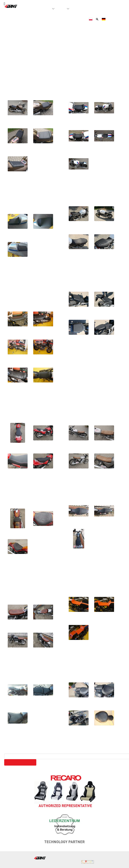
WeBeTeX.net (118, 862)
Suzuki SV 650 (87, 490)
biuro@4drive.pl (81, 858)
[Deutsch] (104, 19)
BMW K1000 (23, 79)
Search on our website (20, 762)
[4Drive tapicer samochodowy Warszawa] (11, 6)
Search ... (10, 752)
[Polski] (91, 19)
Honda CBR (82, 279)
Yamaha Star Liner (92, 669)
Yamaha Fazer (25, 669)
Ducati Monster (88, 193)
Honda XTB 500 (89, 404)
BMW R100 (82, 79)
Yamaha (77, 576)
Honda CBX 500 (28, 404)
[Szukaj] (98, 19)
